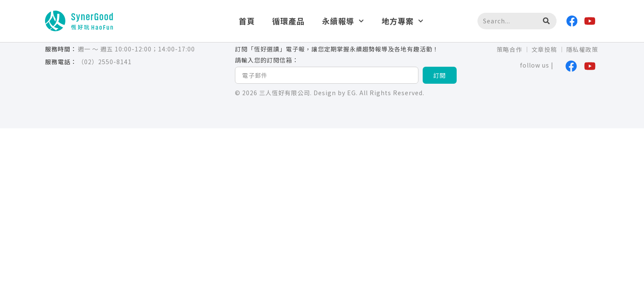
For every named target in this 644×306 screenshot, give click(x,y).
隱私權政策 (582, 49)
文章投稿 (544, 49)
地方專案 (402, 21)
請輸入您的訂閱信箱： (267, 60)
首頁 (247, 21)
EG (352, 93)
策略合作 (509, 49)
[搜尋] (546, 21)
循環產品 (288, 21)
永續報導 (343, 21)
